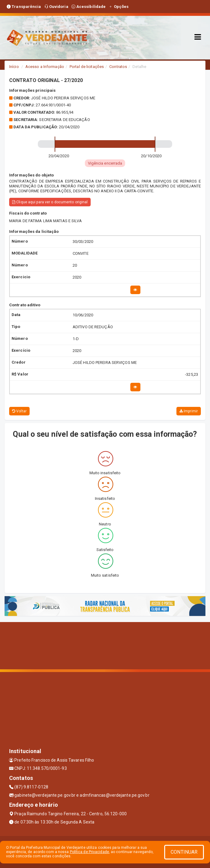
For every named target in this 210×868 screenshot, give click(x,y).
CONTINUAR (184, 852)
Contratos (118, 67)
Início (14, 67)
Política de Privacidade (89, 852)
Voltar (19, 411)
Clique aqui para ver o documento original (50, 202)
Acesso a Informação (45, 67)
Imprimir (189, 411)
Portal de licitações (87, 67)
